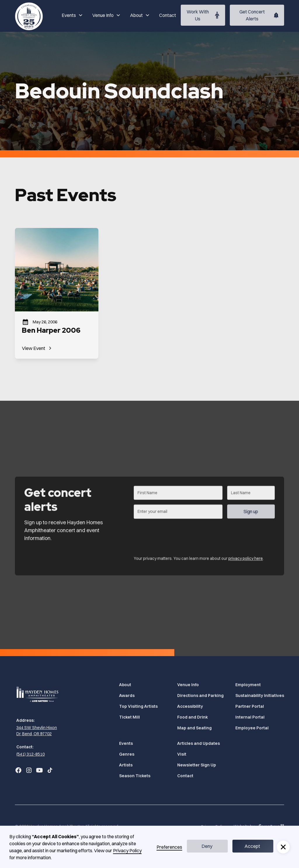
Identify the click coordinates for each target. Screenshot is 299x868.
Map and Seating (194, 728)
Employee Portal (252, 728)
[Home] (29, 15)
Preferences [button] (169, 847)
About (125, 685)
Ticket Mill (129, 717)
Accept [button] (252, 846)
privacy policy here (246, 564)
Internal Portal (250, 717)
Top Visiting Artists (138, 706)
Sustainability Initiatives (260, 696)
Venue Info (188, 685)
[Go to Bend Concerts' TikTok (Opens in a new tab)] (50, 770)
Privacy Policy (127, 850)
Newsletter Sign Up (197, 765)
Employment (248, 685)
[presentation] (178, 540)
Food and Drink (193, 717)
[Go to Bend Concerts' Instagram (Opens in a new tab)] (29, 770)
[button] (72, 15)
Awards (127, 696)
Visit (182, 754)
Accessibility (190, 706)
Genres (127, 754)
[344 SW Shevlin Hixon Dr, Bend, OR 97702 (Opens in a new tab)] (38, 731)
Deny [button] (207, 846)
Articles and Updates (199, 743)
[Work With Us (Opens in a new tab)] (203, 15)
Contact (168, 15)
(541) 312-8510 (31, 754)
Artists (126, 765)
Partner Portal (250, 706)
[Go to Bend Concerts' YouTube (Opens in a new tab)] (39, 770)
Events (126, 743)
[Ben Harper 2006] (57, 293)
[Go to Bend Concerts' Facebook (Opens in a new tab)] (18, 770)
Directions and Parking (200, 696)
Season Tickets (135, 776)
